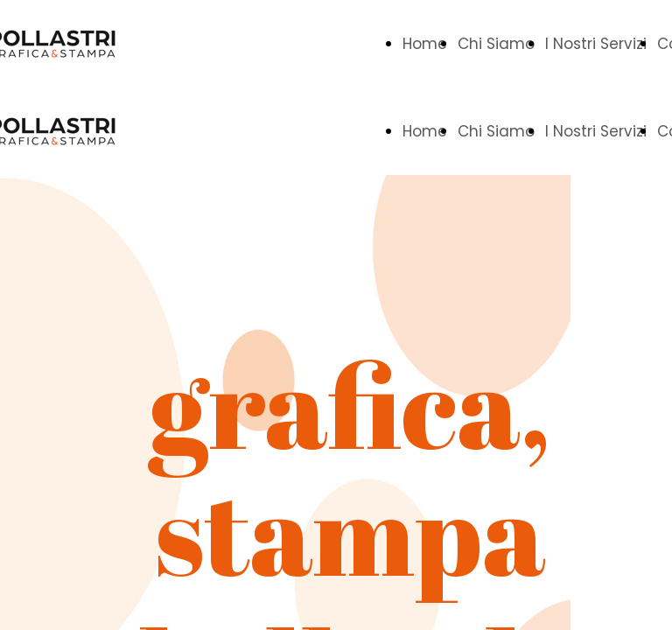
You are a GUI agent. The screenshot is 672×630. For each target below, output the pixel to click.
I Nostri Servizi (596, 44)
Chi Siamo (496, 44)
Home (425, 44)
